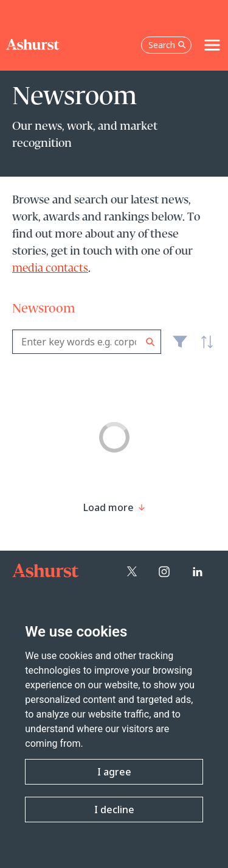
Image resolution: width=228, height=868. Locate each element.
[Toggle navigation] (212, 45)
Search (150, 342)
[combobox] (87, 342)
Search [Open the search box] (167, 45)
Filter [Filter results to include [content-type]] (180, 347)
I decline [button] (114, 810)
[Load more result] (109, 507)
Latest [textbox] (204, 348)
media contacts (50, 269)
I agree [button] (114, 772)
